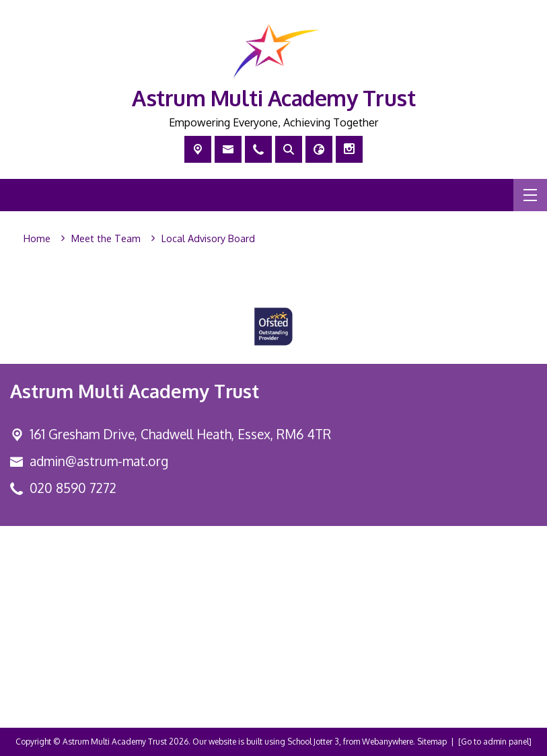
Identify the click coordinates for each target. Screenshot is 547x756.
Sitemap (432, 742)
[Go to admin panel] (495, 742)
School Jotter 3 (313, 742)
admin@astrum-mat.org (99, 461)
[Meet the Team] (106, 239)
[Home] (37, 239)
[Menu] (530, 195)
